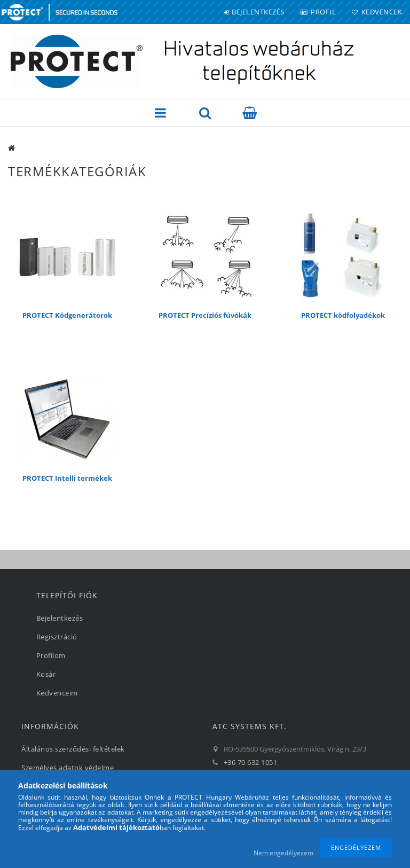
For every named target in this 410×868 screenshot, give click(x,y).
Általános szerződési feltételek (73, 749)
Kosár (46, 674)
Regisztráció (57, 637)
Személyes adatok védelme (68, 768)
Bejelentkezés (258, 12)
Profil (323, 12)
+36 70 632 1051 (251, 762)
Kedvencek (382, 12)
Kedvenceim (57, 693)
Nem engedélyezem (283, 853)
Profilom (51, 655)
